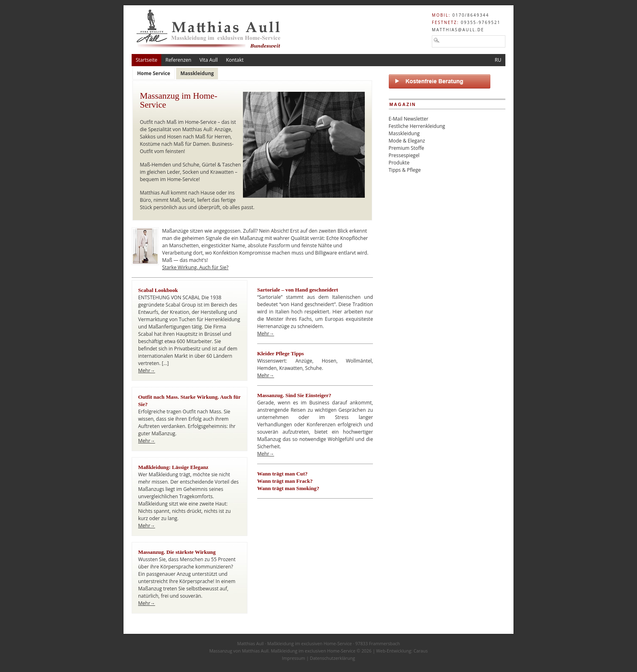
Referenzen (178, 60)
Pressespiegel (404, 155)
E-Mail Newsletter (409, 119)
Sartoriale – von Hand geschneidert (298, 290)
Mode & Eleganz (407, 141)
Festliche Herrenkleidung (417, 126)
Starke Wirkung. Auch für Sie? (195, 267)
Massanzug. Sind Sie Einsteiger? (294, 395)
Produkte (399, 163)
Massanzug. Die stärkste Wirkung (177, 552)
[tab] (154, 73)
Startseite (146, 60)
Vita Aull (209, 60)
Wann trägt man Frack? (285, 481)
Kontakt (235, 60)
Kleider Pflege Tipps (281, 353)
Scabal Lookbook (158, 290)
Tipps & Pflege (405, 170)
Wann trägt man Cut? (282, 474)
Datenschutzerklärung (333, 658)
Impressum (294, 658)
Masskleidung (404, 133)
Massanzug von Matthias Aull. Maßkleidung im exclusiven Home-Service (282, 651)
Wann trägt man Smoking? (288, 488)
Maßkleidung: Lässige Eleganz (173, 467)
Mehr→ (147, 371)
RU (498, 60)
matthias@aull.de (458, 30)
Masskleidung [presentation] (197, 73)
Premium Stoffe (406, 148)
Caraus (421, 651)
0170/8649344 (471, 15)
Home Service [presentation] (154, 73)
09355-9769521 (481, 22)
